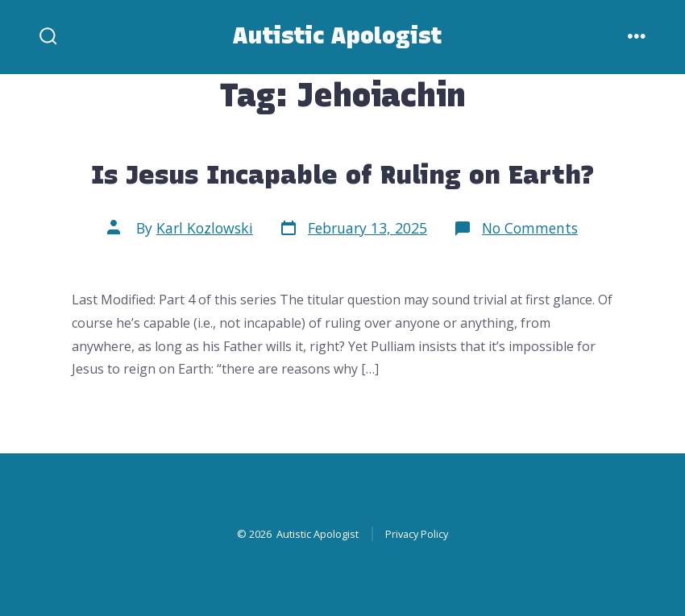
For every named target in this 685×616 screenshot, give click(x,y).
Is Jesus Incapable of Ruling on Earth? (343, 174)
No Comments (530, 228)
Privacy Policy (417, 534)
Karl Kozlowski (205, 228)
